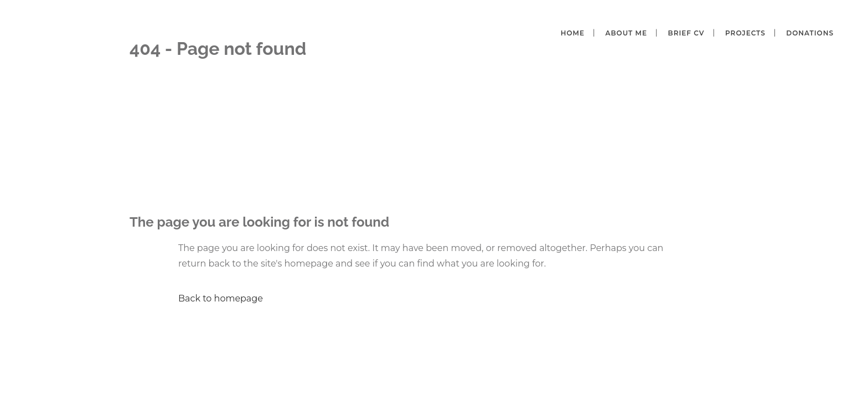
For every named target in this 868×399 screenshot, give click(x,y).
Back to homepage (221, 298)
